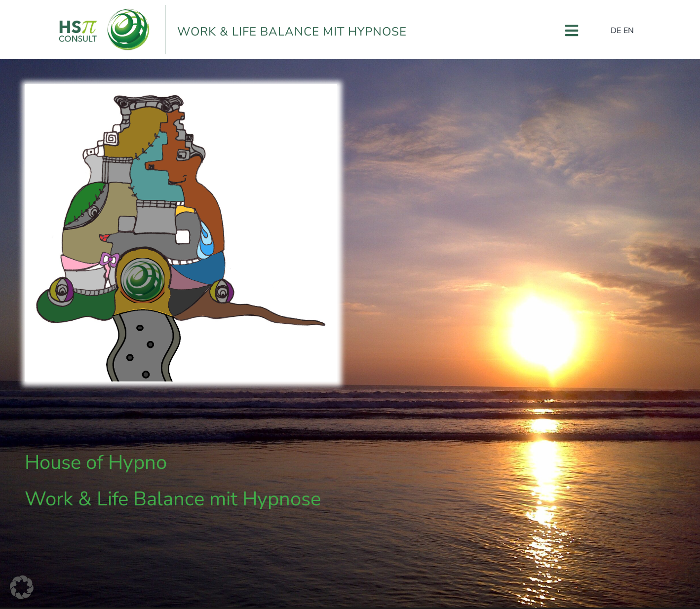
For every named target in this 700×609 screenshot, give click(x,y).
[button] (22, 587)
